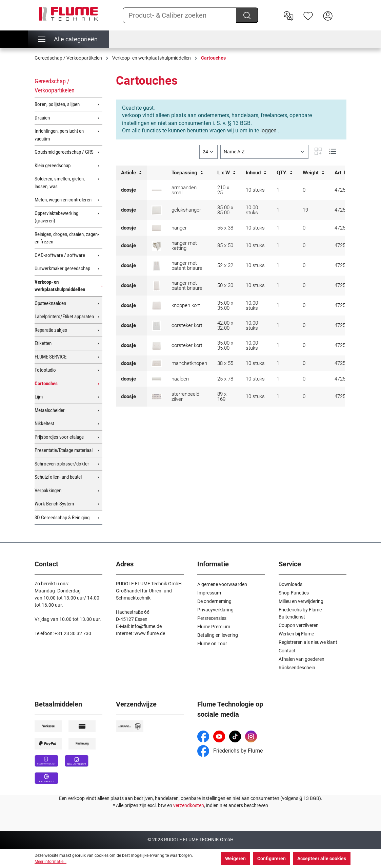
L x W (226, 173)
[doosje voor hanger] (157, 228)
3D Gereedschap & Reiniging (62, 518)
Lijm (39, 397)
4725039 (344, 396)
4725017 (344, 325)
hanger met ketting (184, 246)
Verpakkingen (48, 491)
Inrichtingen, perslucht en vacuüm (59, 135)
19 (305, 210)
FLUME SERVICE (51, 357)
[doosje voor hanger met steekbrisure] (157, 266)
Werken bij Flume (296, 634)
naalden (180, 379)
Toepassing (187, 173)
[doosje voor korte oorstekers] (157, 326)
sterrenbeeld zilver (185, 397)
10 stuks (255, 190)
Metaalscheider (50, 410)
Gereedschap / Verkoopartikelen (55, 86)
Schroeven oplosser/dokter (62, 464)
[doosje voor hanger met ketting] (157, 246)
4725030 (344, 228)
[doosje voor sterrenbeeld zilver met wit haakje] (157, 396)
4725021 (344, 345)
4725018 (344, 265)
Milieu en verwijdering (301, 601)
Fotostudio (45, 370)
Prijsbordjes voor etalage (59, 437)
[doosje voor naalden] (157, 379)
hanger (179, 228)
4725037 (344, 245)
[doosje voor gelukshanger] (157, 210)
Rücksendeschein (297, 668)
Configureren (272, 859)
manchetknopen (189, 363)
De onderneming (214, 601)
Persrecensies (212, 618)
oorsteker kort (187, 325)
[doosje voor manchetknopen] (157, 363)
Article (131, 173)
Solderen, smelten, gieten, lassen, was (60, 183)
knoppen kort (186, 305)
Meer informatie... (51, 862)
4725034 (344, 190)
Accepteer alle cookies (322, 859)
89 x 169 (222, 397)
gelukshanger (186, 210)
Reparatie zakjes (51, 330)
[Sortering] (264, 152)
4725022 (344, 305)
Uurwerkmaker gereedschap (62, 268)
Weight (314, 173)
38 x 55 (225, 363)
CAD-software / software (60, 255)
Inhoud (256, 173)
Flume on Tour (212, 644)
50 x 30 (225, 285)
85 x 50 (225, 245)
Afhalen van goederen (302, 659)
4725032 (344, 379)
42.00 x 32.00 (225, 325)
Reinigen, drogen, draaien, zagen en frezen (66, 238)
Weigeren (235, 859)
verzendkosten (189, 805)
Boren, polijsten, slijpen (57, 104)
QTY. (285, 173)
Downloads (290, 584)
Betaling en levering (218, 635)
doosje (128, 190)
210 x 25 (223, 190)
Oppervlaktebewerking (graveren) (56, 217)
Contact (287, 651)
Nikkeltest (44, 424)
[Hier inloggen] (328, 15)
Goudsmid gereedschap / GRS (64, 152)
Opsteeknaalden (50, 303)
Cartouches (46, 384)
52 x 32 (225, 265)
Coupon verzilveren (299, 625)
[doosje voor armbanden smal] (157, 190)
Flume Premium (214, 627)
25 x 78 (225, 379)
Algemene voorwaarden (222, 584)
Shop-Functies (294, 593)
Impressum (209, 593)
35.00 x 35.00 (225, 210)
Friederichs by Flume (230, 751)
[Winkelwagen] (342, 10)
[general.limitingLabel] (208, 152)
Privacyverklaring (215, 610)
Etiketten (43, 343)
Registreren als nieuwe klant (308, 642)
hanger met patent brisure (187, 266)
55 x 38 (225, 228)
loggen (268, 131)
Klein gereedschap (53, 166)
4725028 (344, 363)
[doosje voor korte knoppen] (157, 305)
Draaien (42, 118)
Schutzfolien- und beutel (58, 477)
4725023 (344, 285)
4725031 (344, 210)
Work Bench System (54, 504)
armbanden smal (184, 190)
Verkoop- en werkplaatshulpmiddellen (60, 286)
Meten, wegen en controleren (63, 200)
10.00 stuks (252, 210)
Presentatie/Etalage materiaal (64, 450)
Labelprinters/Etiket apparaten (64, 317)
